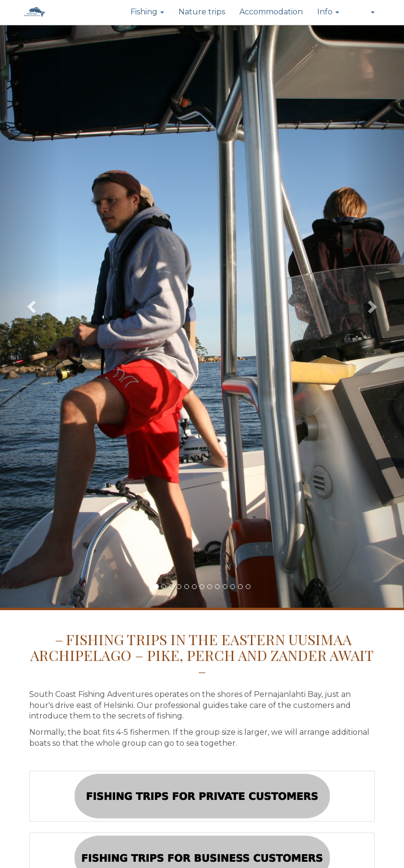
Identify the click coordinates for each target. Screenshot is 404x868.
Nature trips (202, 12)
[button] (364, 12)
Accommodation (271, 12)
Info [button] (328, 12)
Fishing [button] (147, 12)
